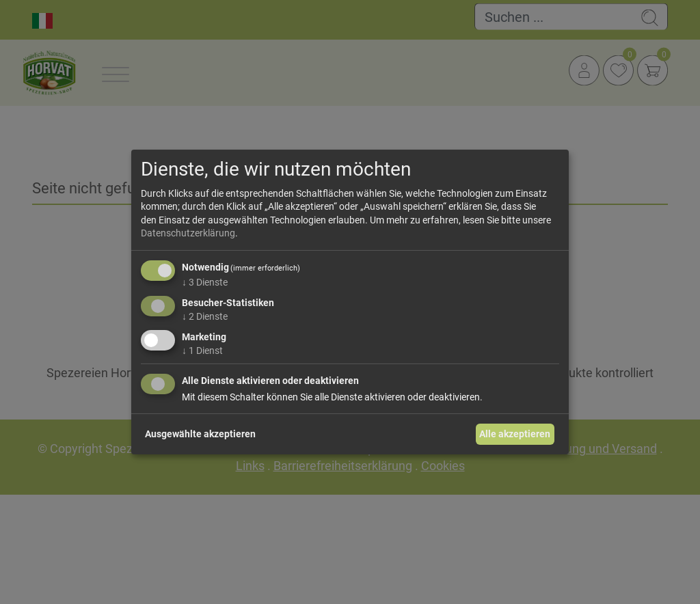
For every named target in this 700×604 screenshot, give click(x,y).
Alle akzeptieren (515, 434)
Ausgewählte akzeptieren (200, 434)
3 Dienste (205, 282)
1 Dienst (202, 350)
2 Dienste (205, 316)
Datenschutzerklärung (188, 233)
